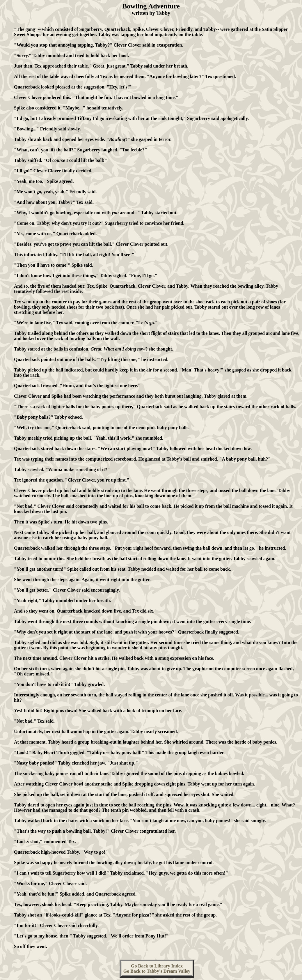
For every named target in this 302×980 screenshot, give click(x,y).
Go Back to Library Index (157, 966)
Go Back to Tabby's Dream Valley (157, 971)
